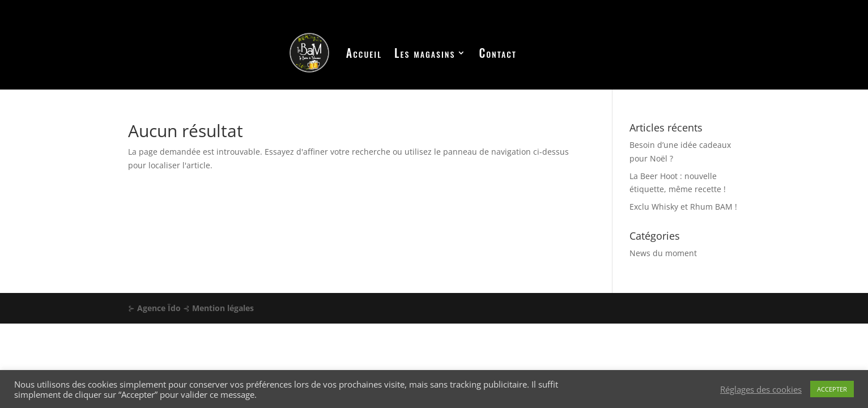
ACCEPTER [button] (832, 389)
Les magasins (425, 53)
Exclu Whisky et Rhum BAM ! (683, 207)
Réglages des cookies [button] (761, 389)
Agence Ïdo (159, 308)
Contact (498, 53)
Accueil (364, 53)
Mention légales (223, 308)
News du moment (663, 253)
